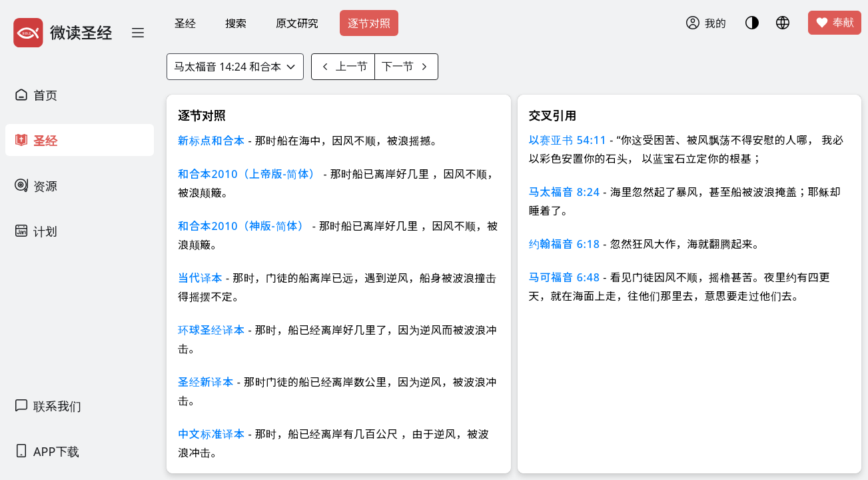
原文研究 (297, 23)
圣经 (185, 23)
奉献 (835, 23)
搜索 (236, 23)
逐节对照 (369, 23)
